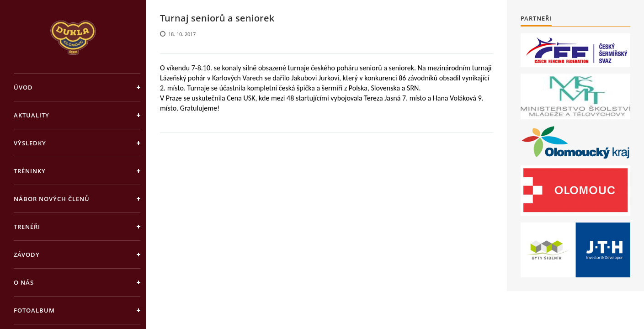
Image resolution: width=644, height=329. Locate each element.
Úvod (23, 87)
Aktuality (32, 115)
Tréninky (30, 171)
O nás (24, 282)
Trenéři (27, 227)
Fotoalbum (34, 310)
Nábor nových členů (52, 199)
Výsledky (30, 143)
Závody (27, 255)
